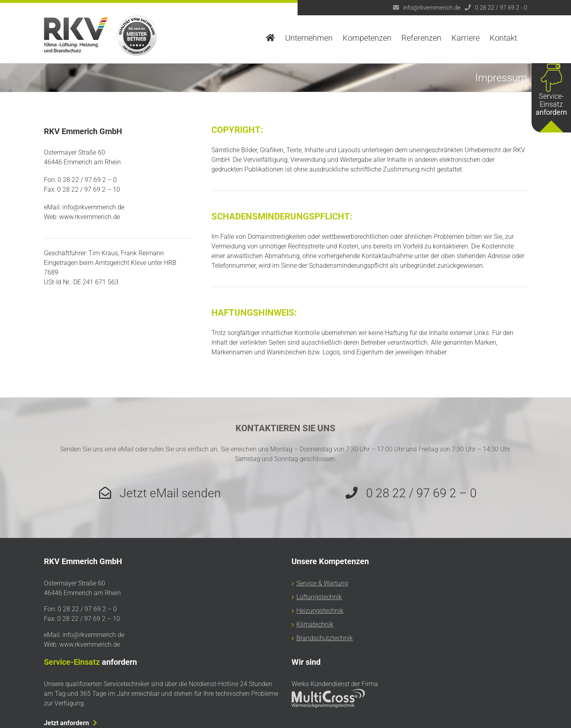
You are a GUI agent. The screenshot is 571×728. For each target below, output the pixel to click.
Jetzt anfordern (66, 723)
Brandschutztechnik (325, 638)
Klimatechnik (315, 624)
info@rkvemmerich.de (432, 8)
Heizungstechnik (320, 611)
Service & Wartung (322, 583)
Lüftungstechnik (319, 597)
